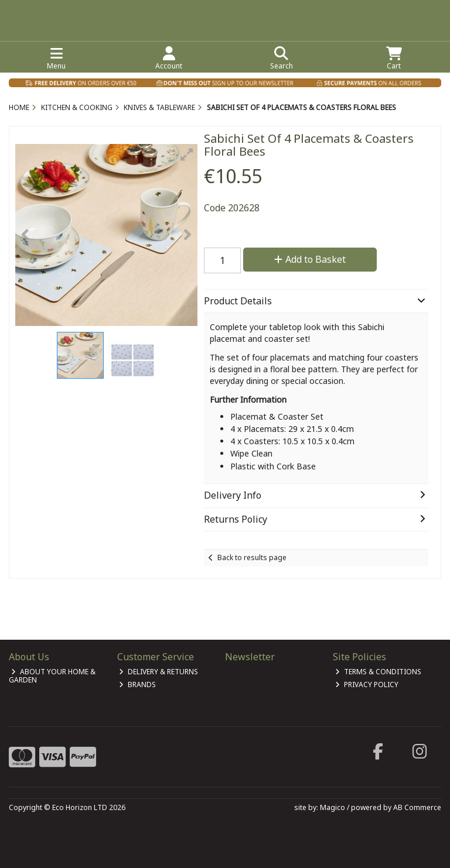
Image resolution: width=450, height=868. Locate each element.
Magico (333, 807)
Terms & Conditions (378, 672)
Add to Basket (310, 259)
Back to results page (252, 557)
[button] (187, 155)
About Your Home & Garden (52, 676)
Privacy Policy (367, 685)
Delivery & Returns (158, 672)
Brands (137, 685)
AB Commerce (417, 807)
